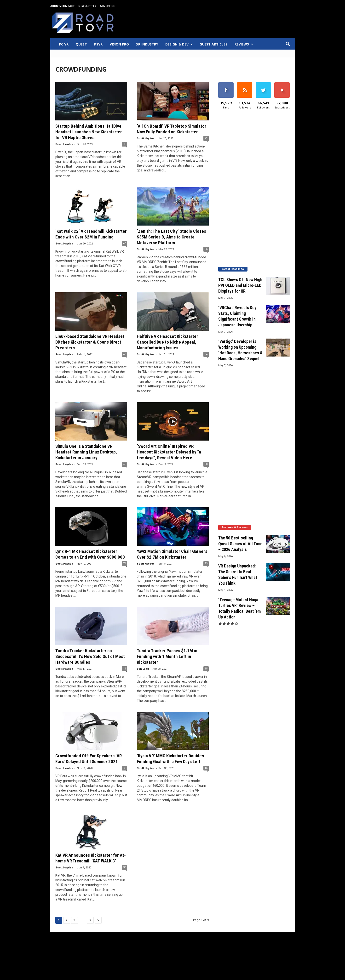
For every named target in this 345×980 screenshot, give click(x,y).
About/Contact (63, 6)
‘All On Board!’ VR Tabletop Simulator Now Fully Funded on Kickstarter (172, 129)
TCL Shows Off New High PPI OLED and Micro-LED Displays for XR (240, 285)
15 (206, 768)
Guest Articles (213, 44)
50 (206, 464)
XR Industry (147, 44)
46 (125, 354)
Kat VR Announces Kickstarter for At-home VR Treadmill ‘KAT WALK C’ (91, 858)
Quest (81, 44)
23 (206, 564)
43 (125, 243)
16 (125, 669)
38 (125, 867)
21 (206, 138)
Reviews (244, 44)
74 (125, 564)
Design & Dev (179, 44)
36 (206, 249)
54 (206, 354)
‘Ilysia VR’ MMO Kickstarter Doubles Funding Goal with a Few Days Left (170, 759)
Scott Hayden (64, 144)
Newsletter (87, 6)
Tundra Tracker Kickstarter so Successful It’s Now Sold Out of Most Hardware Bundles (90, 656)
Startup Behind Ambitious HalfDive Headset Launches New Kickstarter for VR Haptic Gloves (89, 132)
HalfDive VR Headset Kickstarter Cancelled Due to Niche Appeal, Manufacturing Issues (167, 342)
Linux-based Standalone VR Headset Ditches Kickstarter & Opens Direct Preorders (90, 342)
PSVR (98, 44)
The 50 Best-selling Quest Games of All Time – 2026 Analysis (240, 544)
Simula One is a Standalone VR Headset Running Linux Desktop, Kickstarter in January (86, 452)
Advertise (107, 6)
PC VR (64, 44)
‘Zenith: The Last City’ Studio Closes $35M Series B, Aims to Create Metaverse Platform (171, 237)
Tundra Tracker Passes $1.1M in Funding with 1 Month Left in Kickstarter (167, 656)
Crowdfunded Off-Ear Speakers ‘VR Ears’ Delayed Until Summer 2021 (89, 759)
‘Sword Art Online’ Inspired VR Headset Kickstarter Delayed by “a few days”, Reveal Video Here (169, 452)
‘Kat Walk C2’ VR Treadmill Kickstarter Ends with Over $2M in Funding (91, 234)
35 (206, 669)
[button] (288, 44)
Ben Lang (143, 669)
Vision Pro (119, 44)
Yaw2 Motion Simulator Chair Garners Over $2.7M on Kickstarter (172, 554)
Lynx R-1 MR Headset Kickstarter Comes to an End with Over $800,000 (90, 554)
